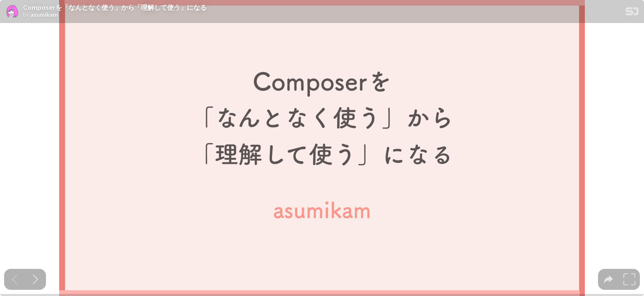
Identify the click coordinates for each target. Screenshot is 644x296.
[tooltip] (608, 279)
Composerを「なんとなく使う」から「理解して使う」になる (115, 7)
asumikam (44, 15)
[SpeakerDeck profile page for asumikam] (11, 12)
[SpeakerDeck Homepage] (632, 13)
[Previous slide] (15, 279)
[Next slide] (36, 279)
